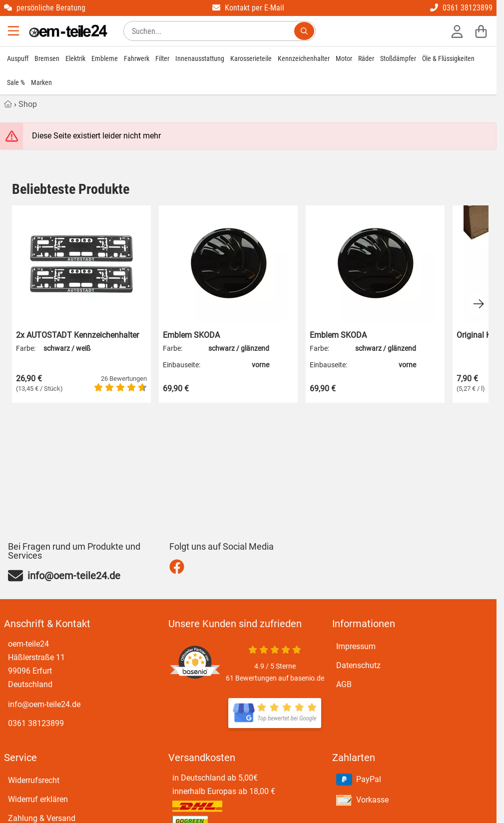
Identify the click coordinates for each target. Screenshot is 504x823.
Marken (41, 82)
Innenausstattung (200, 58)
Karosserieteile (251, 58)
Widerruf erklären (38, 799)
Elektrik (75, 58)
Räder (366, 58)
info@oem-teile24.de (44, 704)
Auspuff (18, 58)
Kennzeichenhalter (304, 58)
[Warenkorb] (481, 31)
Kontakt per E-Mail (248, 8)
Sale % (16, 82)
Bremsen (47, 58)
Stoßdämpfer (398, 58)
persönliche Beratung (45, 8)
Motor (344, 58)
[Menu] (14, 31)
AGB (344, 684)
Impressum (356, 646)
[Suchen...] (304, 31)
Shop (28, 104)
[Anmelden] (457, 31)
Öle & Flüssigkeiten (448, 58)
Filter (162, 58)
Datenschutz (358, 665)
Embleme (105, 58)
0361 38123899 (461, 8)
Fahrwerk (137, 58)
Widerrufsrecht (34, 780)
